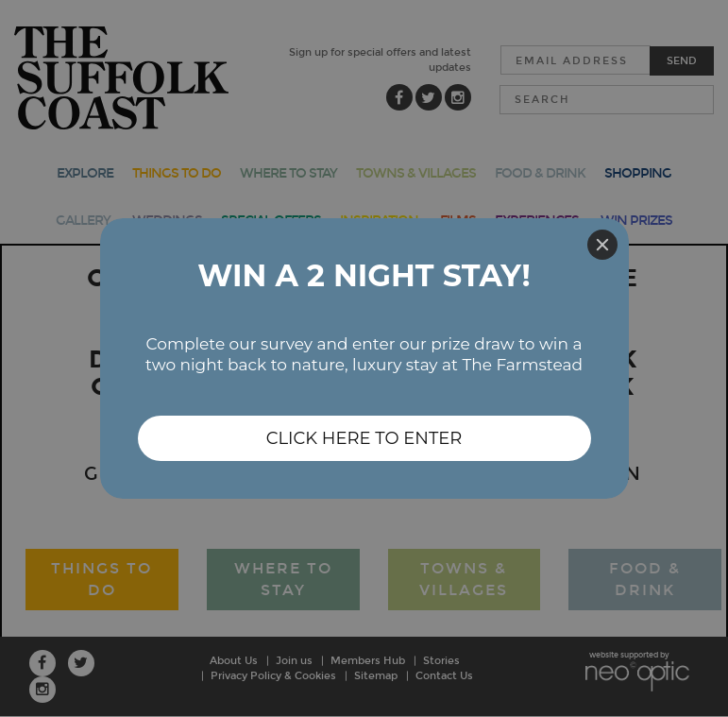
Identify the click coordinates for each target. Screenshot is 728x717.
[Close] (602, 245)
